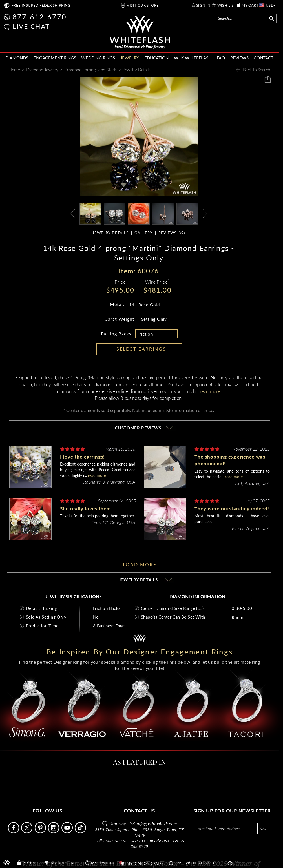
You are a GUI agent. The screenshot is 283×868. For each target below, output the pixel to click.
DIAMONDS (17, 58)
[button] (7, 27)
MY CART (250, 5)
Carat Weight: (120, 319)
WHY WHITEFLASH (193, 58)
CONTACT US (139, 811)
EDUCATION (156, 58)
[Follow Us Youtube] (68, 832)
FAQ (221, 58)
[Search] (242, 18)
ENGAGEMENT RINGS (55, 58)
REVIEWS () (172, 233)
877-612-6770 (39, 17)
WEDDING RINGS (98, 58)
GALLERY (143, 233)
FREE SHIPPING (41, 5)
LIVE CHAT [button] (31, 26)
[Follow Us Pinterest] (41, 832)
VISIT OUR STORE (143, 5)
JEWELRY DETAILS (110, 233)
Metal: (117, 304)
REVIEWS (239, 58)
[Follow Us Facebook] (14, 832)
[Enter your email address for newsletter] (224, 829)
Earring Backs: (117, 334)
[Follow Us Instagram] (54, 832)
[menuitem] (17, 58)
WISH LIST (227, 5)
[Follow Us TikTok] (81, 832)
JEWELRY (130, 58)
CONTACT (264, 58)
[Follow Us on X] (27, 832)
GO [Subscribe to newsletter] (263, 828)
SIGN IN (203, 5)
